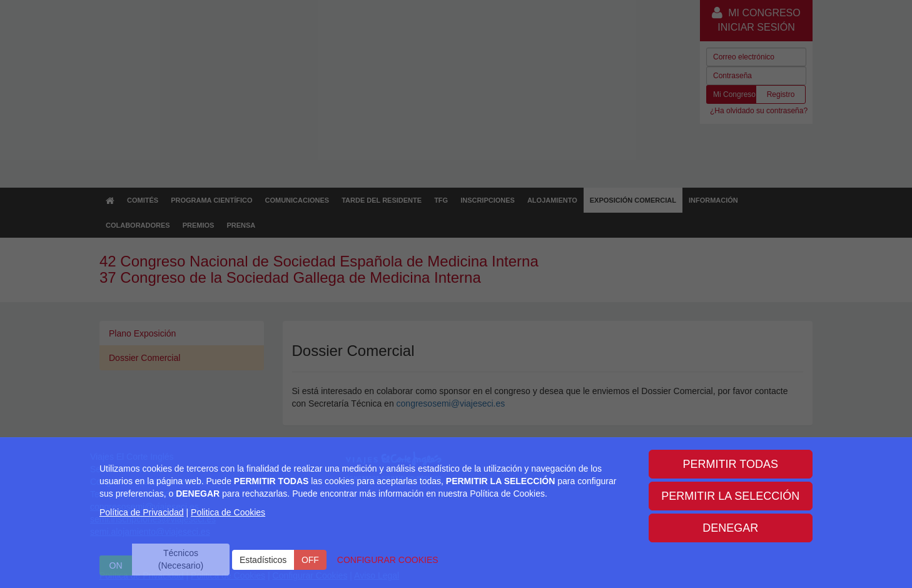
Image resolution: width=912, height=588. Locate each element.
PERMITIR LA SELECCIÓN (730, 496)
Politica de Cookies (228, 512)
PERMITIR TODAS (731, 464)
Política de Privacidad (142, 512)
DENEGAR (730, 528)
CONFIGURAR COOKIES (388, 560)
